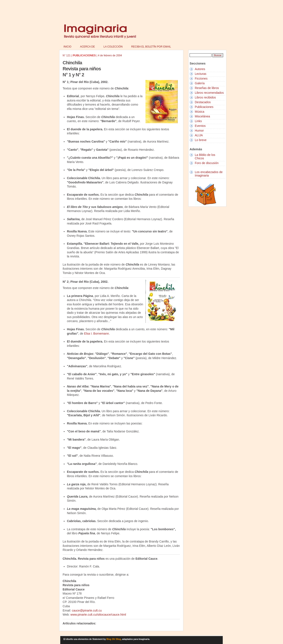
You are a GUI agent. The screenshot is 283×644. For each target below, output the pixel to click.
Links (198, 121)
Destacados (203, 102)
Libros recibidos (205, 97)
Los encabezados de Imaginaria (209, 174)
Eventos (200, 126)
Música (199, 112)
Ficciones (201, 78)
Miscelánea (202, 116)
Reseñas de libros (207, 88)
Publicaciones (204, 107)
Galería (200, 83)
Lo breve (201, 140)
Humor (199, 131)
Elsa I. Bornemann (97, 334)
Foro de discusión (207, 163)
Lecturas (201, 74)
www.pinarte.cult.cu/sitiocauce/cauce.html (98, 615)
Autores (200, 69)
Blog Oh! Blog (114, 639)
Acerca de (87, 47)
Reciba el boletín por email (151, 47)
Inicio (67, 47)
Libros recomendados (209, 93)
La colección (113, 47)
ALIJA (199, 135)
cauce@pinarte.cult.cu (87, 610)
